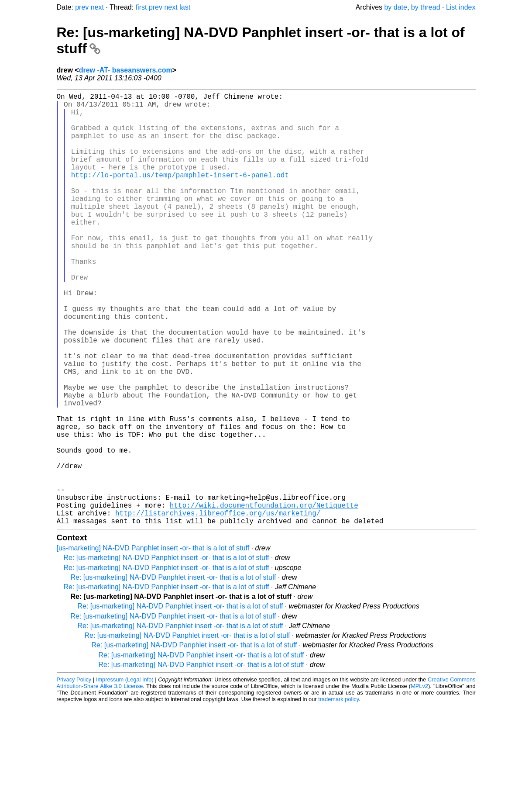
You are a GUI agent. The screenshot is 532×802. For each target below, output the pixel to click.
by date (395, 7)
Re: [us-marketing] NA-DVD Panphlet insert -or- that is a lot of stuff (166, 654)
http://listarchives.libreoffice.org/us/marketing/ (218, 607)
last (185, 7)
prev (82, 7)
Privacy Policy (74, 776)
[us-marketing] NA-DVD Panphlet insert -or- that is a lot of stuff (153, 644)
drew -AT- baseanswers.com (126, 70)
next (97, 7)
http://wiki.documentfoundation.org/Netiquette (264, 598)
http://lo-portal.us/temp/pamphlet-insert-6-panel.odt (180, 194)
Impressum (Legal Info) (125, 776)
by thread (426, 7)
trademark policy (338, 795)
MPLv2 (419, 782)
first (141, 7)
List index (461, 7)
